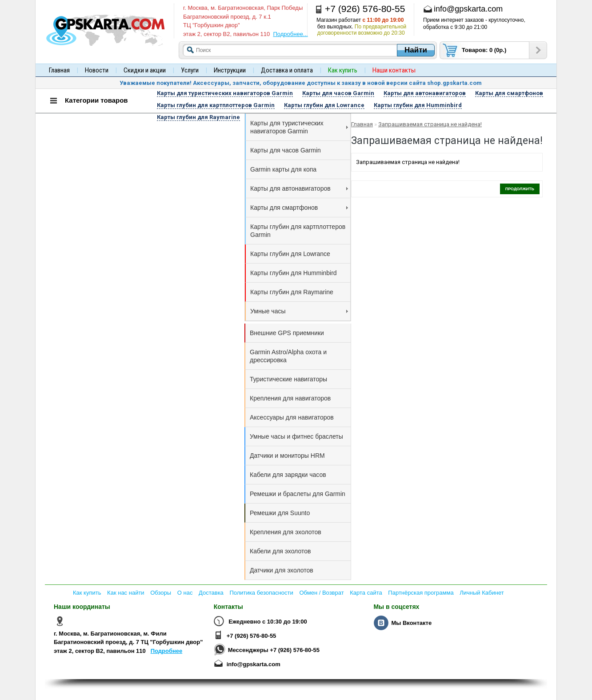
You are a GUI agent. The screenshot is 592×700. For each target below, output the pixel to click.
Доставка (211, 593)
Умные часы (299, 311)
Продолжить (520, 189)
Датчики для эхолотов (282, 570)
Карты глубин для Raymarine (292, 292)
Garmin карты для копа (283, 169)
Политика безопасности (261, 593)
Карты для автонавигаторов (299, 188)
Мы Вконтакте (411, 623)
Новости (97, 70)
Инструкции (230, 70)
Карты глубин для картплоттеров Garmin (298, 231)
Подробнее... (290, 34)
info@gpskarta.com (254, 664)
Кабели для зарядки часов (288, 475)
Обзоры (161, 593)
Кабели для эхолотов (280, 551)
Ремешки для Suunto (280, 513)
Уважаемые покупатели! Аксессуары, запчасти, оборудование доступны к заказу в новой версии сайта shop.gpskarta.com (301, 83)
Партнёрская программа (421, 593)
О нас (185, 593)
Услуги (190, 70)
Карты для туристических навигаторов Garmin (299, 127)
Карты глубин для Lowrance (290, 254)
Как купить (87, 593)
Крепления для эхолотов (286, 532)
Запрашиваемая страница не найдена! (430, 124)
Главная (59, 70)
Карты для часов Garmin (286, 150)
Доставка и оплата (287, 70)
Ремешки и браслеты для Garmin (298, 494)
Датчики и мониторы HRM (287, 456)
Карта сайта (366, 593)
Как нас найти (126, 593)
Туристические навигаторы (288, 379)
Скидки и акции (145, 70)
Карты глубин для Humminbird (294, 273)
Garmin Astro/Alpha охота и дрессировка (288, 356)
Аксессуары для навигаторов (292, 417)
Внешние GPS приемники (287, 333)
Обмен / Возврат (321, 593)
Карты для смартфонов (299, 208)
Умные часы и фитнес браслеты (296, 436)
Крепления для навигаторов (290, 398)
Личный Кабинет (482, 593)
